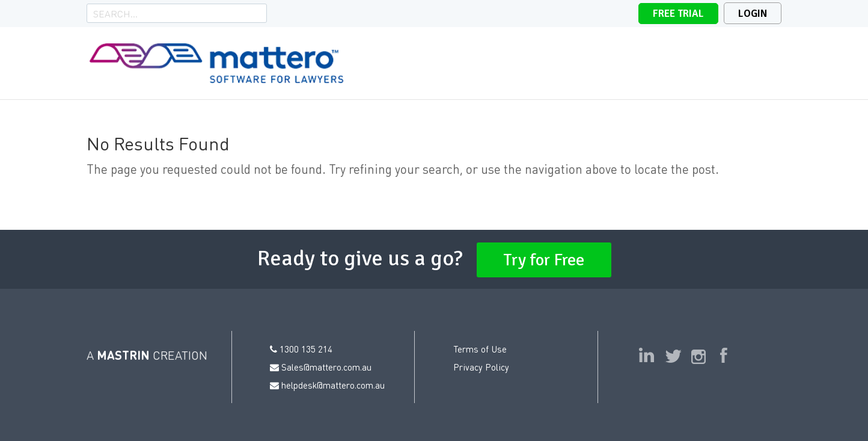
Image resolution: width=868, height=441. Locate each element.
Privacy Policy (481, 367)
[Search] (168, 13)
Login (753, 14)
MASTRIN (123, 355)
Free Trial (678, 14)
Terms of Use (480, 349)
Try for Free (544, 260)
